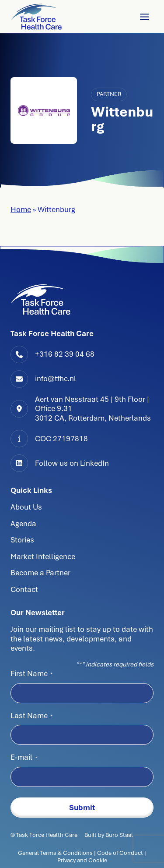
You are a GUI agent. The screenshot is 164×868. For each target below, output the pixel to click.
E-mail (24, 757)
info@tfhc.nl (56, 379)
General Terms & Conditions (56, 853)
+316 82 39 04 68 (65, 354)
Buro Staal (119, 835)
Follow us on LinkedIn (72, 463)
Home (21, 209)
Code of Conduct (120, 853)
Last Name (31, 716)
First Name (31, 673)
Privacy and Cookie (82, 860)
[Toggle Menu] (145, 17)
